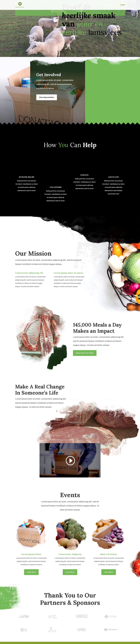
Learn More (31, 572)
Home (123, 5)
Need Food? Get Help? (85, 353)
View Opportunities (47, 97)
